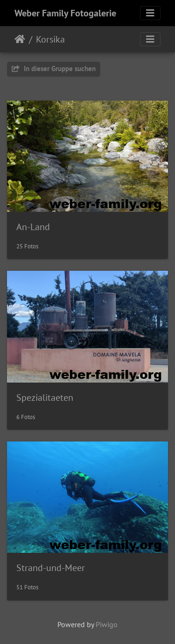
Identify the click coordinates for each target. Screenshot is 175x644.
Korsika (50, 39)
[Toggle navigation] (150, 13)
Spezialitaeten (45, 398)
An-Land (33, 227)
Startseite (20, 39)
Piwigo (107, 624)
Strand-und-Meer (51, 568)
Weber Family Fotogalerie (65, 13)
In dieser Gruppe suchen (54, 69)
